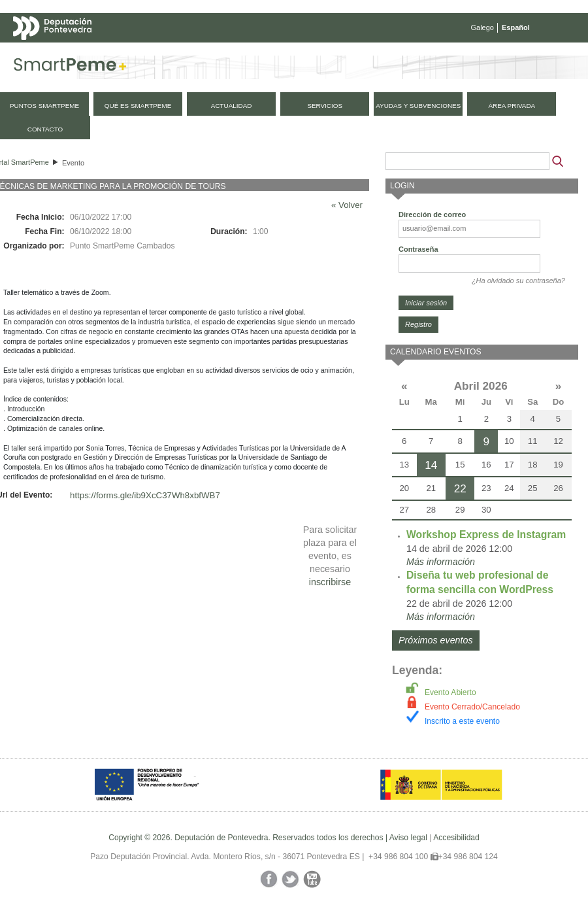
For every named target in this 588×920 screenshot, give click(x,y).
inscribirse (330, 582)
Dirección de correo (432, 214)
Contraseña (418, 249)
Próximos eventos (436, 640)
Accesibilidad (456, 838)
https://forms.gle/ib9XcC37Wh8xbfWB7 (145, 495)
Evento (73, 163)
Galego (482, 27)
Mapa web (142, 54)
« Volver (347, 205)
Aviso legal (408, 838)
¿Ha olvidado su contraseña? (518, 281)
